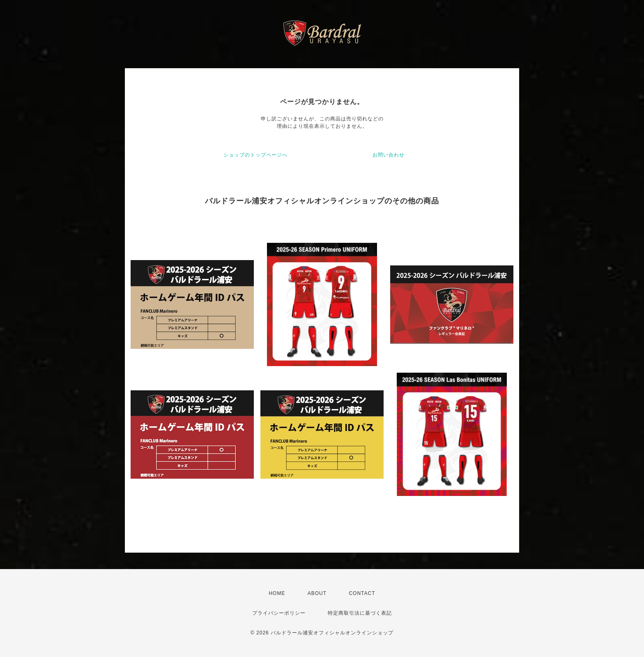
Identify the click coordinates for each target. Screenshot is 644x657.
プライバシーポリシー (279, 613)
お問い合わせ (389, 155)
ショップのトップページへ (255, 155)
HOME (277, 593)
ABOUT (317, 593)
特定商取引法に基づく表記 (360, 613)
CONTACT (362, 593)
